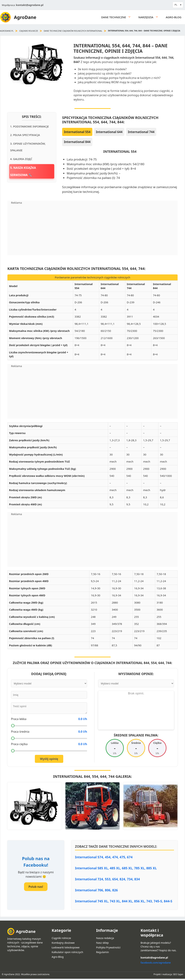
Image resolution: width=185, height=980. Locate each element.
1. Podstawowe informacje (29, 126)
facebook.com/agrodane (156, 963)
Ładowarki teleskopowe (66, 947)
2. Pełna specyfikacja (25, 135)
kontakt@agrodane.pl (30, 5)
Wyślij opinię (49, 759)
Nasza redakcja (105, 938)
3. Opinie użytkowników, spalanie (28, 147)
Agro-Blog (174, 17)
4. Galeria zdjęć (21, 159)
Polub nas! (36, 887)
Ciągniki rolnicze (29, 31)
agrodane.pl (7, 31)
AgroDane (25, 17)
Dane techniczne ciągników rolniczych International (73, 31)
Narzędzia (150, 17)
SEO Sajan (178, 974)
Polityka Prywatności (108, 947)
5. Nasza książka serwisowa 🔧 (23, 171)
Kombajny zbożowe (63, 943)
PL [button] (176, 5)
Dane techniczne (118, 17)
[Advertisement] (92, 230)
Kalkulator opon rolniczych (67, 952)
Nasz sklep (102, 943)
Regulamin (103, 952)
